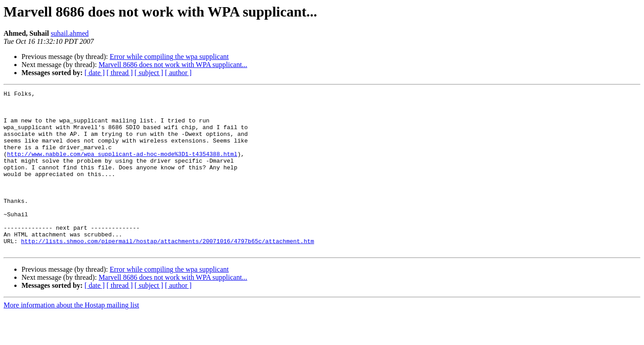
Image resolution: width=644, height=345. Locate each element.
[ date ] (95, 73)
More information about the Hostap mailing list (71, 337)
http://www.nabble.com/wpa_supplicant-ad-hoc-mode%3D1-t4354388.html (122, 167)
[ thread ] (120, 73)
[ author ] (178, 73)
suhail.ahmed (70, 33)
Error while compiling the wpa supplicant (169, 57)
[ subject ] (149, 73)
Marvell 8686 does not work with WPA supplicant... (173, 65)
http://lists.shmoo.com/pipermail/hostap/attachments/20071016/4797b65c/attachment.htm (167, 272)
